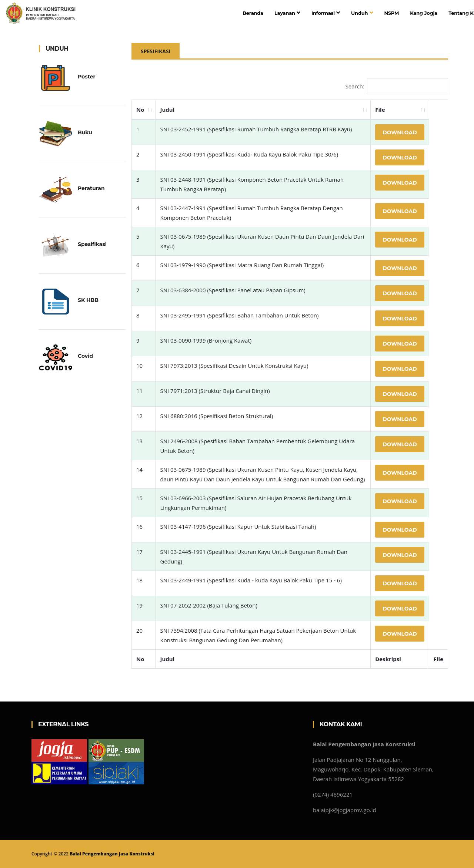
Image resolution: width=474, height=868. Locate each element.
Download (400, 132)
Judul (167, 110)
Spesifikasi (156, 51)
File (380, 110)
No (140, 110)
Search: (397, 86)
